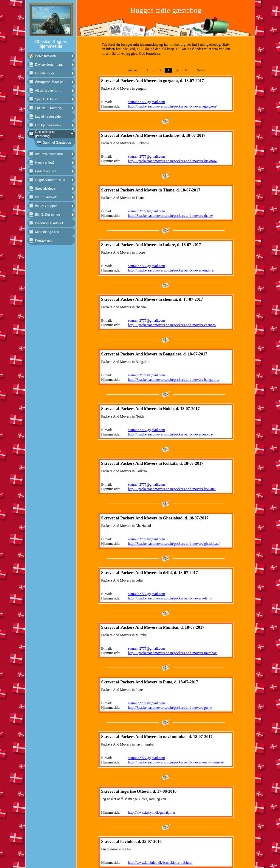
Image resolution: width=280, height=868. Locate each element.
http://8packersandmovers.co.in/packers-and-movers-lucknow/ (173, 161)
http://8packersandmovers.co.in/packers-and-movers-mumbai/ (172, 653)
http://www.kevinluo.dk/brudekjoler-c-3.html (160, 863)
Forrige (132, 70)
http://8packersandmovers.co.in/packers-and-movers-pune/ (170, 708)
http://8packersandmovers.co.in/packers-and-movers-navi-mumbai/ (176, 762)
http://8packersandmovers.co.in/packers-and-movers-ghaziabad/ (174, 544)
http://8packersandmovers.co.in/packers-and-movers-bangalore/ (174, 380)
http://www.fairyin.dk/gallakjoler (152, 812)
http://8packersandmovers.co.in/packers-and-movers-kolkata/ (172, 489)
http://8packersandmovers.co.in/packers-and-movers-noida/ (170, 434)
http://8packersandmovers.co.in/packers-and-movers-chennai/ (172, 325)
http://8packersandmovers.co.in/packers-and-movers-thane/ (170, 216)
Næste (201, 70)
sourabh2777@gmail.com (146, 102)
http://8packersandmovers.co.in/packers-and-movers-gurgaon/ (172, 106)
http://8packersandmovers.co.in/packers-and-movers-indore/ (171, 270)
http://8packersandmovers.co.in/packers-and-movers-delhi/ (170, 598)
